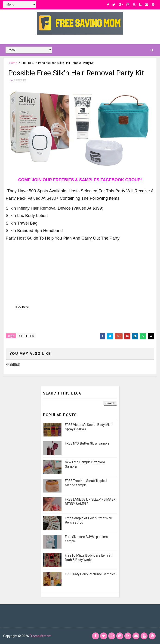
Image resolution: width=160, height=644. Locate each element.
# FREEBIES (26, 336)
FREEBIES (28, 63)
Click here (22, 307)
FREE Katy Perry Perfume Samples (90, 574)
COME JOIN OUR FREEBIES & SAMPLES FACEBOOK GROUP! (80, 180)
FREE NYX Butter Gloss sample (87, 443)
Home (13, 63)
